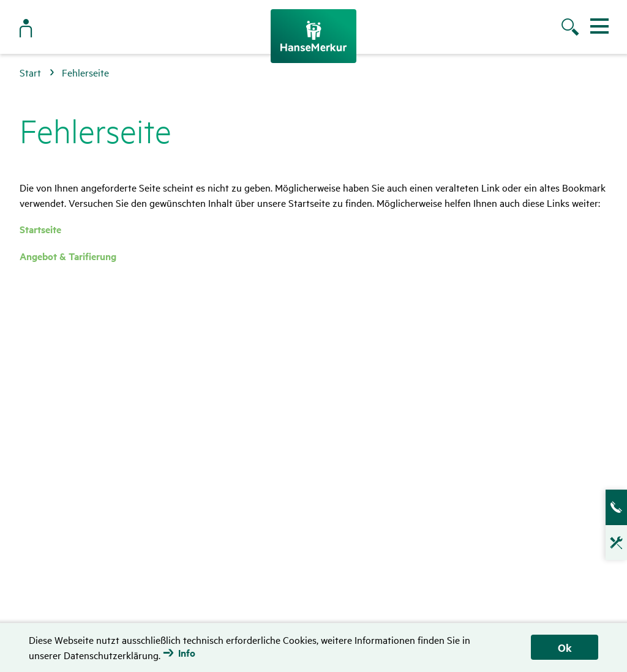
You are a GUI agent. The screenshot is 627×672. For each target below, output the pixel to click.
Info (187, 653)
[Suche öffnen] (572, 29)
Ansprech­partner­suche (609, 507)
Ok (565, 648)
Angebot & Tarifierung (68, 256)
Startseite (40, 229)
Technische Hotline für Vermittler (609, 547)
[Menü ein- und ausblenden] (599, 26)
